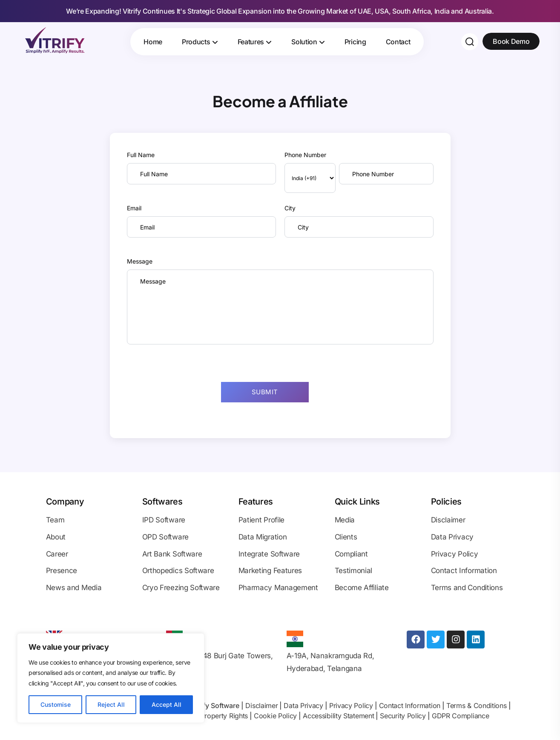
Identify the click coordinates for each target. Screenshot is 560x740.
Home (153, 42)
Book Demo (511, 41)
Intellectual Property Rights (207, 716)
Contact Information (410, 706)
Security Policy (403, 716)
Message (140, 261)
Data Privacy (303, 706)
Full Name (141, 155)
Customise (56, 704)
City (290, 208)
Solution (304, 42)
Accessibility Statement (338, 716)
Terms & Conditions (477, 706)
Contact (398, 42)
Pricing (355, 42)
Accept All (167, 704)
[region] (111, 678)
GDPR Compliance (461, 716)
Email (134, 208)
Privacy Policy (351, 706)
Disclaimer (261, 706)
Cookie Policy (275, 716)
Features (251, 42)
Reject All (111, 704)
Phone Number (305, 155)
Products (196, 42)
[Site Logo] (55, 40)
